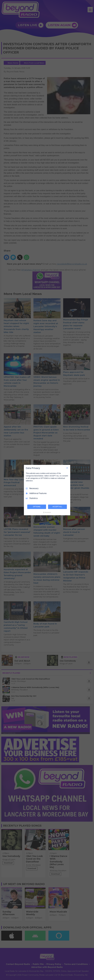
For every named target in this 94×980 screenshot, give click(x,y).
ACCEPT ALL (57, 507)
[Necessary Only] (67, 468)
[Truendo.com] (47, 512)
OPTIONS (37, 507)
